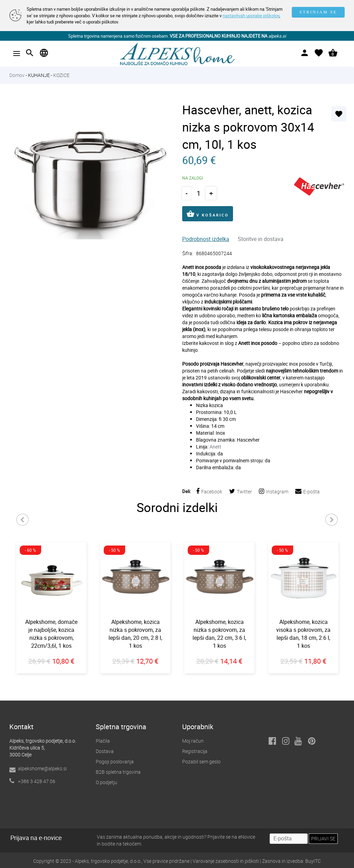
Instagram (274, 491)
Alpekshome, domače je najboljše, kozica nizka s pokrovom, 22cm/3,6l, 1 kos (51, 634)
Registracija (195, 751)
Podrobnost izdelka (206, 239)
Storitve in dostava (261, 239)
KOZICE (61, 75)
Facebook (209, 491)
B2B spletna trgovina (118, 772)
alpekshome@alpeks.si (42, 768)
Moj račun (193, 741)
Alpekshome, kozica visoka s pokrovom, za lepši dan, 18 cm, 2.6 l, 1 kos (303, 634)
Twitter (241, 491)
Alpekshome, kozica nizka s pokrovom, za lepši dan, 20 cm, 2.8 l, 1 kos (135, 634)
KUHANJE (39, 75)
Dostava (105, 751)
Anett (215, 447)
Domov (17, 75)
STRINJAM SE (318, 12)
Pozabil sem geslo (201, 761)
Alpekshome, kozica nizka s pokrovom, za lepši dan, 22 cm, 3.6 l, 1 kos (219, 634)
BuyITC (313, 861)
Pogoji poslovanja (115, 761)
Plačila (103, 741)
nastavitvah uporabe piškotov (251, 16)
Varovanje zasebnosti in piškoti (226, 861)
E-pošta (308, 491)
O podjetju (106, 782)
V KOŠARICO (208, 214)
